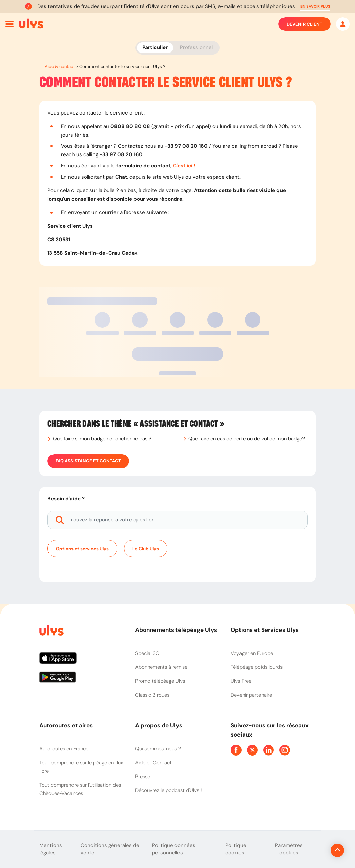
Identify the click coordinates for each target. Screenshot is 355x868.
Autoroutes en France (64, 749)
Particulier (155, 47)
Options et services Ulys (82, 549)
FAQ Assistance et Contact (88, 461)
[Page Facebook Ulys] (236, 750)
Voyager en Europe (252, 653)
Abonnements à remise (161, 667)
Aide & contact (60, 67)
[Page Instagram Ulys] (285, 750)
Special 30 (147, 653)
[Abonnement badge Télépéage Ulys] (31, 24)
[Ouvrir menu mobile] (9, 24)
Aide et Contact (153, 763)
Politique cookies (236, 849)
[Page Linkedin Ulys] (269, 750)
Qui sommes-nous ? (158, 749)
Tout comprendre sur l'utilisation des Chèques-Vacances (80, 789)
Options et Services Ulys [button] (265, 630)
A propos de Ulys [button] (159, 725)
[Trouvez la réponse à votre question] (177, 520)
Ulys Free (241, 681)
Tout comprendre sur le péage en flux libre (81, 767)
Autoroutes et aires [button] (66, 725)
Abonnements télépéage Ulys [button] (176, 630)
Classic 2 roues (152, 695)
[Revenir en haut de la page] (315, 850)
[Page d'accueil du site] (51, 632)
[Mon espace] (343, 24)
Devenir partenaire (251, 695)
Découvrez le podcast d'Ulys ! (169, 790)
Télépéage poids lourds (257, 667)
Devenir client (305, 24)
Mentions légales (51, 849)
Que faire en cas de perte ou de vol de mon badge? (247, 439)
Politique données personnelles (174, 849)
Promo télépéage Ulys (160, 681)
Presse (143, 777)
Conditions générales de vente (110, 849)
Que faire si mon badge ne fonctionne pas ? (102, 439)
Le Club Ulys (146, 549)
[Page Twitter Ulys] (252, 750)
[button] (315, 7)
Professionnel (196, 47)
